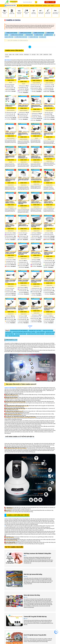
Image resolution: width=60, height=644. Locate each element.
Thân (38, 55)
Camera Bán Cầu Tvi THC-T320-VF (35, 330)
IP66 (13, 55)
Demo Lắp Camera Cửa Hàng (32, 595)
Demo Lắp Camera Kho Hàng (14, 336)
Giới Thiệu (20, 6)
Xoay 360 (7, 57)
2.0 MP (41, 55)
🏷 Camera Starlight (39, 35)
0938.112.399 (50, 2)
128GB (10, 55)
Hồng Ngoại (26, 55)
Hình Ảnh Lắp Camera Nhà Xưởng (33, 574)
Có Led (7, 55)
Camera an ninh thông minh (10, 388)
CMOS (50, 55)
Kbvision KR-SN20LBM (41, 332)
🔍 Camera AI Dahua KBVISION (11, 33)
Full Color (21, 55)
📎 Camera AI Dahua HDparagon (16, 35)
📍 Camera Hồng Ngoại (33, 37)
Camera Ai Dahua (13, 20)
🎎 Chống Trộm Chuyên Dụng (21, 37)
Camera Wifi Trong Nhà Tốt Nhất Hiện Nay (35, 617)
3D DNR (17, 55)
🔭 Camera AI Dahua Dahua (38, 33)
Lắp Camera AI (8, 60)
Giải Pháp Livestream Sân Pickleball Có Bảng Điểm (37, 554)
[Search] (29, 2)
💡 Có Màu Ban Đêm (29, 35)
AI (30, 55)
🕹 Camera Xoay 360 (49, 35)
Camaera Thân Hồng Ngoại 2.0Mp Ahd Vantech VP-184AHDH (24, 332)
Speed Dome (46, 55)
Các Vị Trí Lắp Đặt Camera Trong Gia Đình (35, 635)
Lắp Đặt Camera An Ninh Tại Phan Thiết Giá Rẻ (36, 334)
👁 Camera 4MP (43, 37)
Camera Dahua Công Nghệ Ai (14, 50)
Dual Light (34, 55)
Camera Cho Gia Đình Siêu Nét (21, 334)
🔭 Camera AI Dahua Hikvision (25, 33)
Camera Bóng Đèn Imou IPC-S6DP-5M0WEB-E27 (19, 330)
